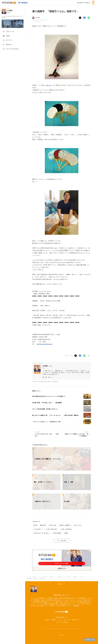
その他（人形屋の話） (67, 529)
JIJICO (64, 629)
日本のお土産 (52, 525)
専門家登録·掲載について (62, 617)
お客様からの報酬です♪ (65, 525)
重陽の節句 (43, 525)
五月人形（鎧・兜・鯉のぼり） (42, 533)
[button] (51, 377)
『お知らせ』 (48, 85)
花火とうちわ (39, 22)
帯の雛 (35, 525)
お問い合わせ (75, 620)
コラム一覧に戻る (62, 541)
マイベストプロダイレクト (50, 629)
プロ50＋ (59, 629)
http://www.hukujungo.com (45, 344)
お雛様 (66, 533)
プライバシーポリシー (63, 620)
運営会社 (47, 620)
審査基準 (76, 606)
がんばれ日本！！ (38, 529)
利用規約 (53, 620)
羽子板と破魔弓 (57, 533)
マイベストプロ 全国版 (62, 622)
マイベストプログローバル (73, 629)
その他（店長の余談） (52, 529)
